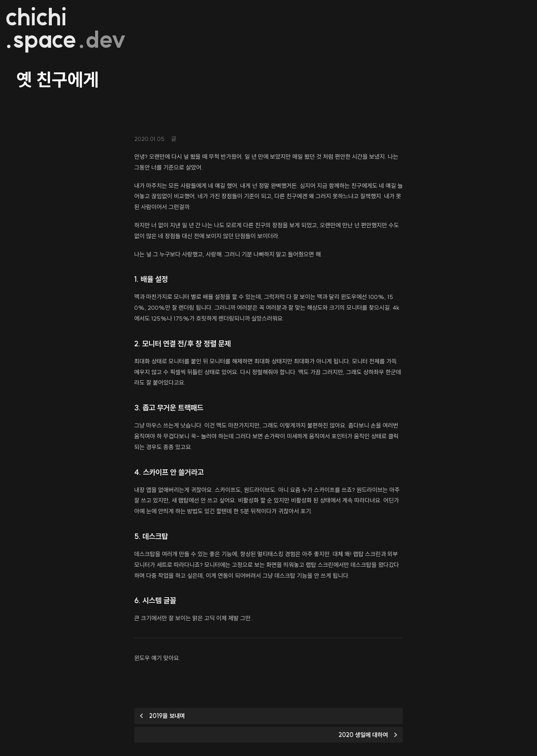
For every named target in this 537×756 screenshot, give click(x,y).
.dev (102, 40)
